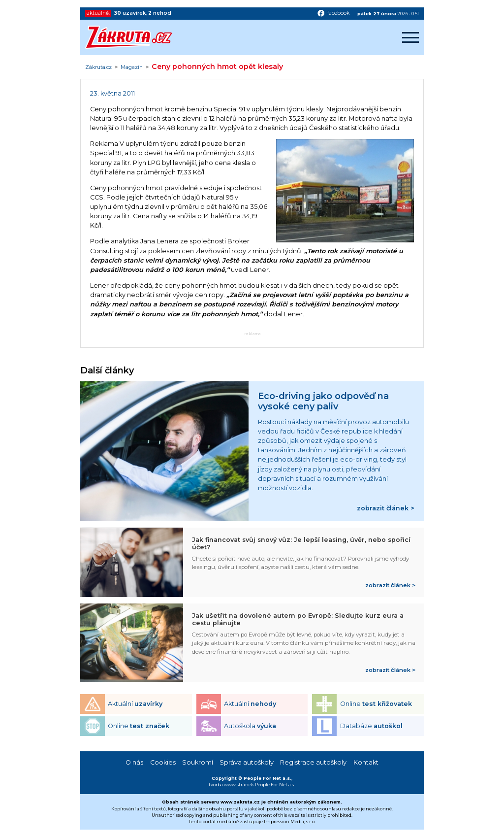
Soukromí (198, 762)
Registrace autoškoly (313, 762)
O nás (134, 762)
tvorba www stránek (231, 785)
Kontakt (366, 762)
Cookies (163, 762)
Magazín (132, 67)
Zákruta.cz (98, 67)
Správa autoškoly (247, 762)
